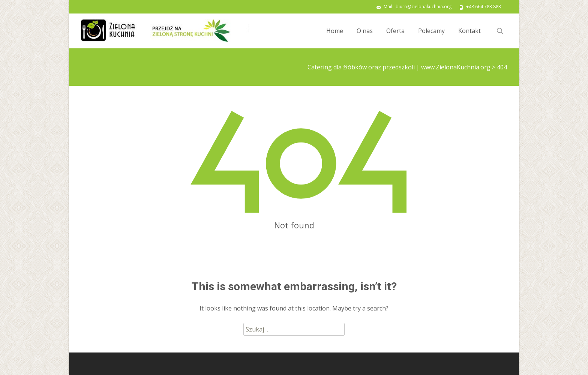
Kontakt (469, 37)
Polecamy (431, 37)
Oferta (395, 37)
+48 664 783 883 (484, 7)
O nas (365, 37)
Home (335, 37)
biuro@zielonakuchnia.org (424, 7)
